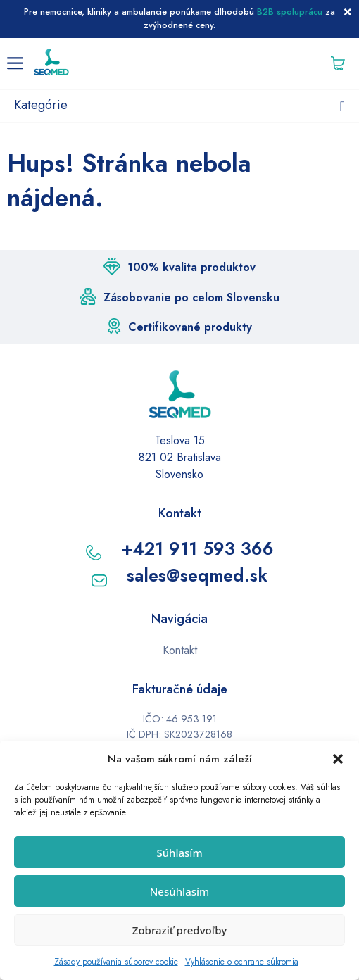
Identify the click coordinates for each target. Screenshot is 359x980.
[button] (338, 759)
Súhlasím (179, 853)
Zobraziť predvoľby (179, 930)
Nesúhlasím (180, 891)
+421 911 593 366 (197, 548)
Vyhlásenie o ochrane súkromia (242, 962)
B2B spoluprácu (290, 12)
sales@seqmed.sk (197, 575)
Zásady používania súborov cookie (116, 962)
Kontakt (180, 650)
